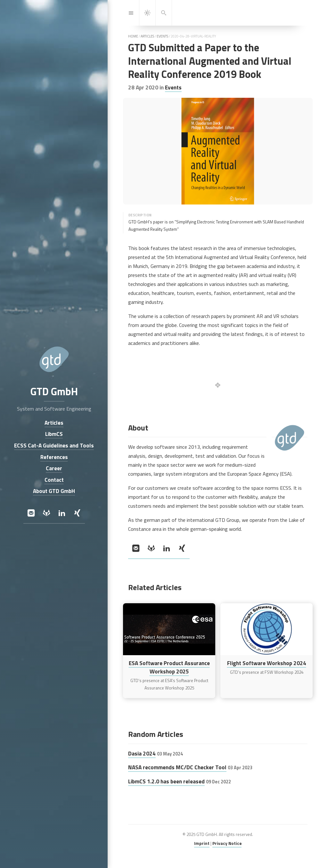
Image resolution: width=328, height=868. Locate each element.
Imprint (202, 843)
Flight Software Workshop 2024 (267, 663)
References (54, 457)
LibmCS (54, 434)
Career (54, 468)
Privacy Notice (227, 843)
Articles (54, 423)
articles (147, 36)
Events (173, 87)
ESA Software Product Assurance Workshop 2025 (169, 667)
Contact (54, 480)
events (162, 36)
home (133, 36)
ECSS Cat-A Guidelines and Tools (54, 445)
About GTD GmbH (54, 491)
